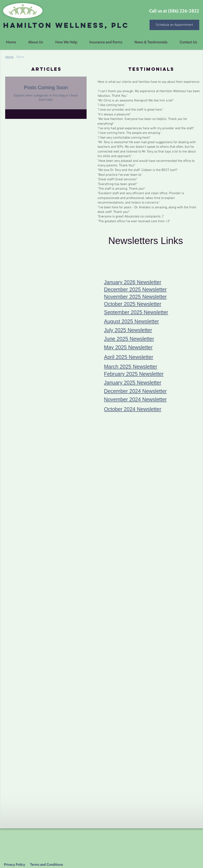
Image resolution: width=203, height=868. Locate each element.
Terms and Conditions (46, 864)
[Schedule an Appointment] (174, 25)
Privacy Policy (15, 864)
